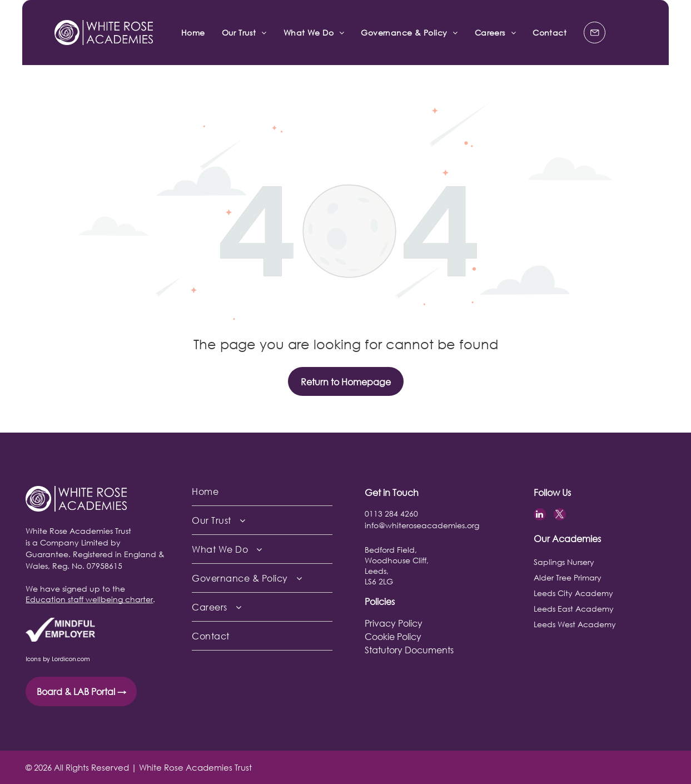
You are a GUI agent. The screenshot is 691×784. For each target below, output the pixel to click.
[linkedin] (540, 516)
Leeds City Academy (573, 593)
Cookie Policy (393, 636)
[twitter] (560, 516)
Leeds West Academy (575, 624)
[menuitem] (193, 33)
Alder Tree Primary (568, 577)
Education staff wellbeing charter (89, 599)
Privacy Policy (394, 623)
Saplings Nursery (564, 562)
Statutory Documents (409, 650)
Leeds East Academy (574, 609)
